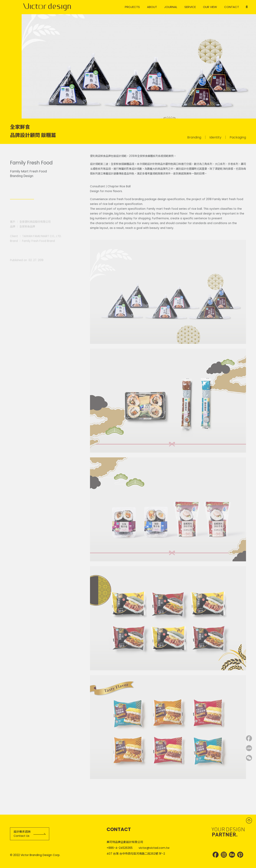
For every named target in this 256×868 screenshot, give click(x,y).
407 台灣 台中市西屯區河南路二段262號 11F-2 (136, 854)
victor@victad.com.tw (154, 848)
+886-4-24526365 (120, 848)
